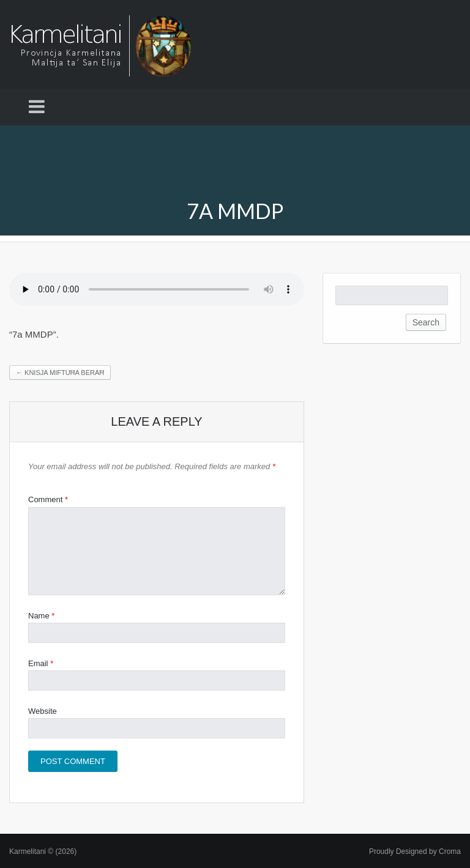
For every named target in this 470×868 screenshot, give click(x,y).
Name (41, 616)
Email (41, 663)
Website (43, 711)
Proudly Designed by (415, 851)
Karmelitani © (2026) (43, 851)
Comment (48, 499)
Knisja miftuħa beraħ (60, 373)
